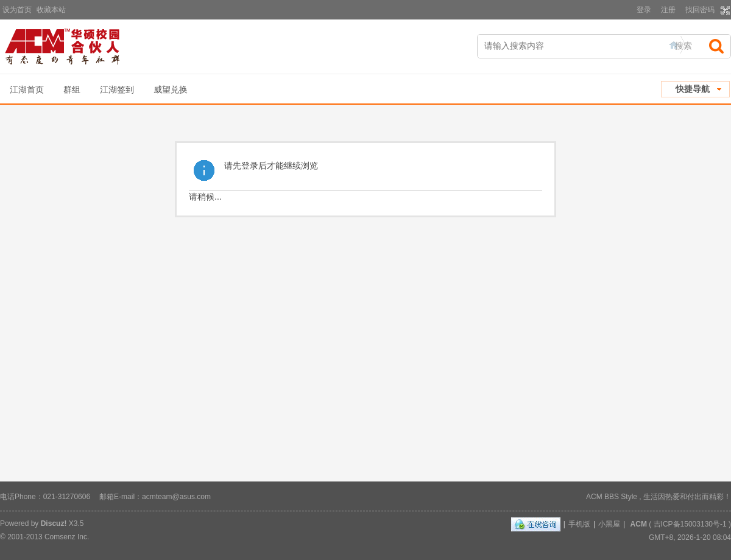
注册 (668, 10)
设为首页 (17, 10)
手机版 (579, 524)
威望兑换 (171, 89)
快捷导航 (693, 89)
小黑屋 (609, 524)
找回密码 (700, 10)
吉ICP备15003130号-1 (690, 524)
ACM (639, 524)
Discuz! (54, 523)
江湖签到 (117, 89)
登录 (644, 10)
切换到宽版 (724, 10)
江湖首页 (27, 89)
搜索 (683, 46)
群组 (72, 89)
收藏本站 (51, 10)
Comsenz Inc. (67, 537)
